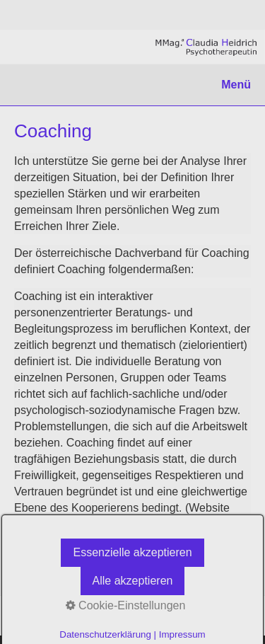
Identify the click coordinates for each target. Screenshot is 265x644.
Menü (236, 85)
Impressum (136, 616)
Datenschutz (75, 616)
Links (26, 616)
